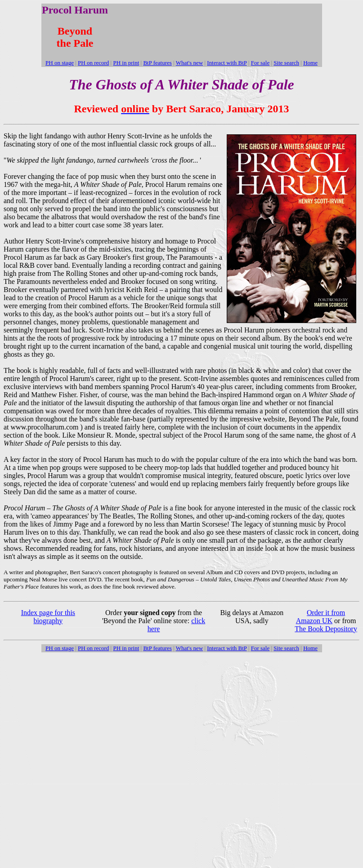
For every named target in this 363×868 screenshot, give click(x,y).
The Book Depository (326, 629)
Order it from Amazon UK (321, 617)
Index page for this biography (48, 617)
